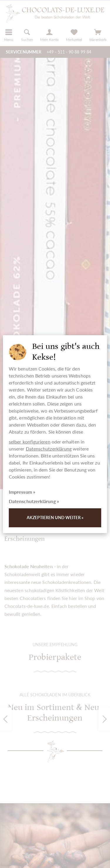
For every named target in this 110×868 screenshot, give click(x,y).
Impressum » (22, 492)
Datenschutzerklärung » (34, 501)
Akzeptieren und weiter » (55, 518)
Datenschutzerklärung (49, 449)
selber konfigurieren (30, 442)
